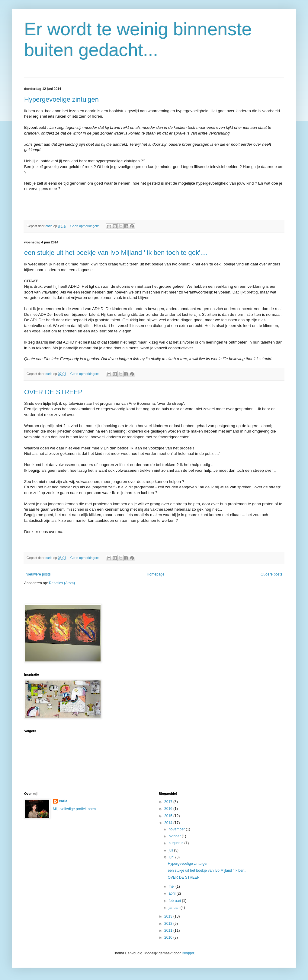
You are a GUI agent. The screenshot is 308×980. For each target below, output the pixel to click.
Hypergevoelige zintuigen (61, 99)
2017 (169, 802)
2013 (169, 916)
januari (174, 908)
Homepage (156, 574)
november (177, 829)
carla (63, 801)
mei (172, 886)
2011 (169, 931)
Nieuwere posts (38, 574)
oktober (175, 836)
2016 (169, 809)
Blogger (188, 953)
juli (171, 850)
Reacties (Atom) (62, 583)
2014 (169, 823)
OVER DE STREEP (53, 392)
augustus (176, 843)
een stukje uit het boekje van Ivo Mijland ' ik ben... (207, 871)
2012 (169, 924)
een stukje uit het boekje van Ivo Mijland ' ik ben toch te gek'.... (116, 253)
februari (175, 901)
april (172, 893)
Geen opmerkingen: (85, 226)
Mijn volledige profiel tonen (74, 809)
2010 (169, 937)
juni (172, 857)
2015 (169, 816)
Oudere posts (271, 574)
